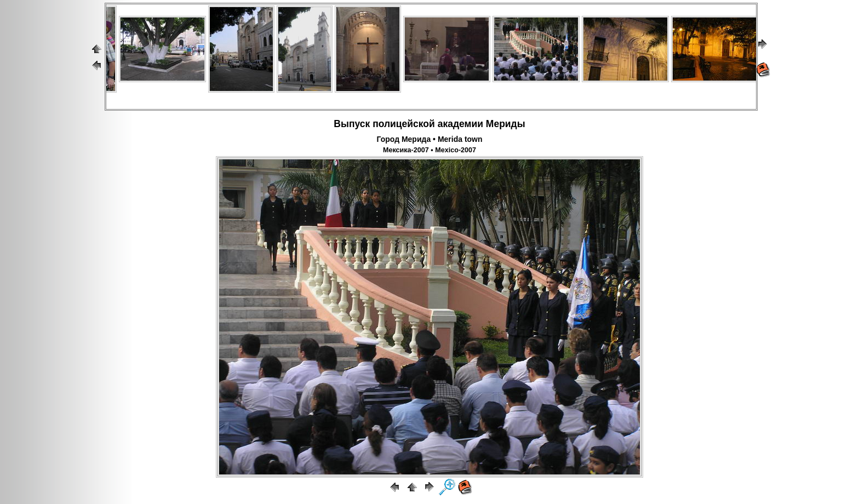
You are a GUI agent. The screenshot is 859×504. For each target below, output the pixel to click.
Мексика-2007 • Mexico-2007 (429, 150)
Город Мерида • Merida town (429, 139)
